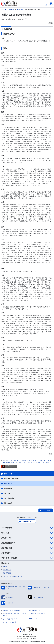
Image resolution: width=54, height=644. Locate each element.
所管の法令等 (27, 553)
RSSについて (33, 619)
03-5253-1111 (28, 639)
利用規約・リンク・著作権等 (12, 611)
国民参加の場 (8, 503)
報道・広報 (27, 533)
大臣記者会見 (8, 483)
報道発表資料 (8, 488)
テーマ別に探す (27, 528)
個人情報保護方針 (35, 611)
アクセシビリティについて (37, 614)
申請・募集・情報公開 (27, 558)
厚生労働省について (27, 543)
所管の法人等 (7, 570)
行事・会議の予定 (9, 498)
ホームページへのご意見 (10, 622)
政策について (27, 538)
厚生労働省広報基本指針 (11, 479)
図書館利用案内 (8, 573)
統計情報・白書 (27, 548)
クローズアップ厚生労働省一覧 (12, 576)
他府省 (5, 567)
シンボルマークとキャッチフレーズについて (14, 615)
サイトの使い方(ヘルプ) (10, 619)
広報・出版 (7, 493)
